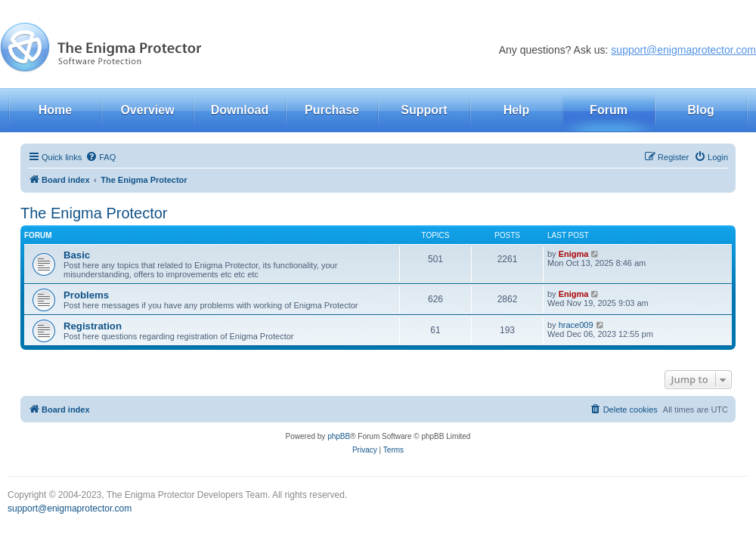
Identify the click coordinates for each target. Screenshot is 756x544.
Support (424, 110)
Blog (701, 110)
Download (240, 110)
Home (55, 110)
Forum (609, 110)
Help (517, 110)
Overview (147, 110)
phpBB (339, 436)
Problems (86, 295)
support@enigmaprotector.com (683, 50)
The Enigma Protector (94, 213)
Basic (77, 255)
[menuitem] (101, 157)
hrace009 (576, 325)
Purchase (332, 110)
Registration (93, 326)
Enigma (574, 254)
